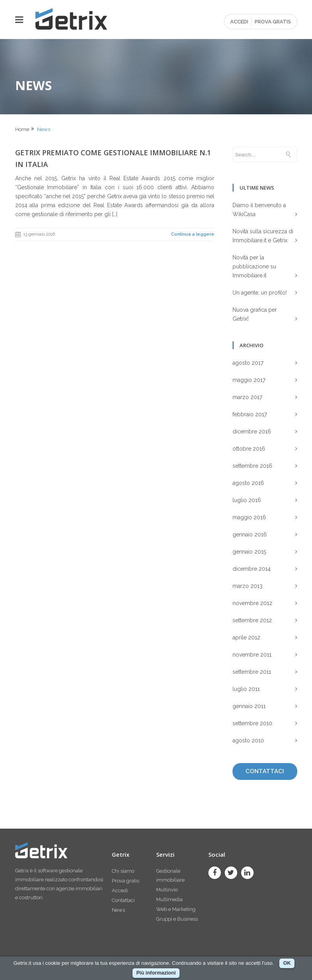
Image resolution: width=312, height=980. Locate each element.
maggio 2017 (249, 380)
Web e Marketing (176, 909)
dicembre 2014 (252, 569)
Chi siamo (123, 871)
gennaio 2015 (249, 552)
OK (287, 963)
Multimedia (169, 899)
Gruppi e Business (177, 919)
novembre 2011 (252, 655)
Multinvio (167, 890)
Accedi (120, 890)
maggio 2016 (249, 517)
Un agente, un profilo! (260, 293)
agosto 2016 (248, 483)
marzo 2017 (247, 397)
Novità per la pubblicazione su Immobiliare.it (254, 266)
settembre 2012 (252, 620)
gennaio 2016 (250, 534)
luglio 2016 (247, 500)
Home (22, 129)
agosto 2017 (248, 363)
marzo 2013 (248, 586)
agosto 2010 (248, 740)
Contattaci (123, 900)
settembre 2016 (252, 466)
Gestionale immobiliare (170, 875)
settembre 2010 (252, 723)
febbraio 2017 (250, 414)
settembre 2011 (252, 672)
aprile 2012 (246, 637)
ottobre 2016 (249, 449)
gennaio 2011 (249, 706)
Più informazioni (156, 973)
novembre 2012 (252, 603)
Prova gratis (125, 881)
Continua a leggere (193, 234)
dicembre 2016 (252, 431)
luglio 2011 (246, 689)
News (44, 129)
